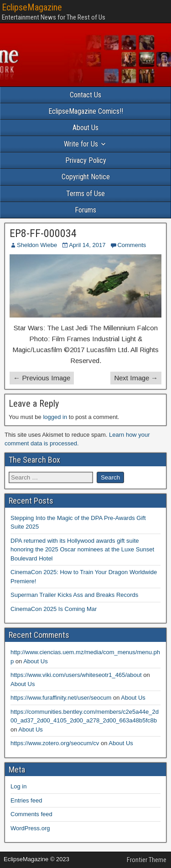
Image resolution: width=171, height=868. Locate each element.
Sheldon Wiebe (37, 245)
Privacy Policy (86, 160)
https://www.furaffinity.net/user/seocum (61, 698)
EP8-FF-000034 (43, 233)
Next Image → (136, 378)
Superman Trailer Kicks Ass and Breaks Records (74, 595)
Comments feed (31, 814)
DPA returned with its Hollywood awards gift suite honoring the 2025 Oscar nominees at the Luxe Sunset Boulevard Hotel (82, 550)
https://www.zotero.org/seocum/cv (55, 743)
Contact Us (85, 95)
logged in (55, 417)
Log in (18, 786)
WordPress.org (30, 828)
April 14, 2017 (87, 245)
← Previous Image (42, 378)
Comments (132, 245)
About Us (85, 128)
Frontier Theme (147, 860)
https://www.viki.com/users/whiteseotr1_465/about (76, 675)
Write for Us (81, 144)
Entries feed (26, 800)
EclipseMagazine (32, 7)
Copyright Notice (86, 177)
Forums (85, 210)
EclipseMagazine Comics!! (86, 111)
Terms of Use (85, 194)
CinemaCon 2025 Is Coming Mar (54, 609)
